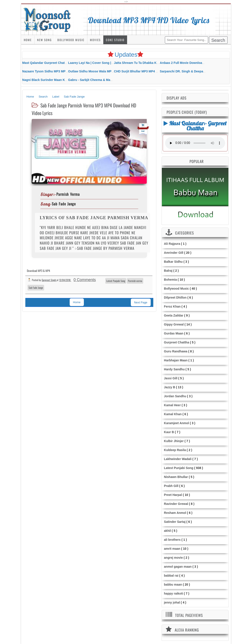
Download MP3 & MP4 (38, 271)
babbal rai (171, 576)
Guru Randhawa (176, 351)
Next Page (141, 302)
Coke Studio (115, 40)
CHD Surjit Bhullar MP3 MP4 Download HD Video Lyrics (154, 71)
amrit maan (172, 549)
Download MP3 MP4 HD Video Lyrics (149, 20)
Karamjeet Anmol (177, 423)
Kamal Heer (172, 405)
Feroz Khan (172, 306)
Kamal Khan (173, 414)
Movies (95, 40)
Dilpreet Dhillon (175, 297)
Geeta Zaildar (174, 315)
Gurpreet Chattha (177, 342)
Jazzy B (170, 387)
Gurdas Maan (174, 333)
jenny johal (172, 602)
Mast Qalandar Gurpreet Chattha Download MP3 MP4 (61, 63)
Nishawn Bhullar (176, 477)
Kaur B (169, 432)
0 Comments (85, 280)
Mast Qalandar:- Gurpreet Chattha (195, 126)
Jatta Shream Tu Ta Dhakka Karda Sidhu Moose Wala (152, 63)
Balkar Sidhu (173, 262)
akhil (167, 531)
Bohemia (170, 280)
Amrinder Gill (174, 253)
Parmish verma (135, 281)
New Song (44, 40)
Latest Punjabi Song (116, 281)
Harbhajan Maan (176, 360)
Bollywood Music (71, 40)
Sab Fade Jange (36, 288)
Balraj (168, 271)
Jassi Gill (171, 378)
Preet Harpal (173, 495)
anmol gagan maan (178, 567)
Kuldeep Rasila (175, 450)
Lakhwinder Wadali (178, 459)
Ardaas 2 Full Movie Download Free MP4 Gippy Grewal (199, 63)
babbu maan (173, 584)
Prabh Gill (171, 486)
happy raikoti (173, 593)
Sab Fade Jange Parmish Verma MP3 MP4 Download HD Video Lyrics (84, 109)
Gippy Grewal (174, 324)
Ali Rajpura (172, 244)
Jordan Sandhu (175, 396)
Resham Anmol (175, 513)
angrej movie (173, 558)
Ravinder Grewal (176, 504)
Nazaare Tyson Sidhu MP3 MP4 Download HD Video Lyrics (65, 71)
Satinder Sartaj (175, 522)
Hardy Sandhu (174, 369)
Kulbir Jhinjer (174, 441)
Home (28, 40)
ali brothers (172, 540)
